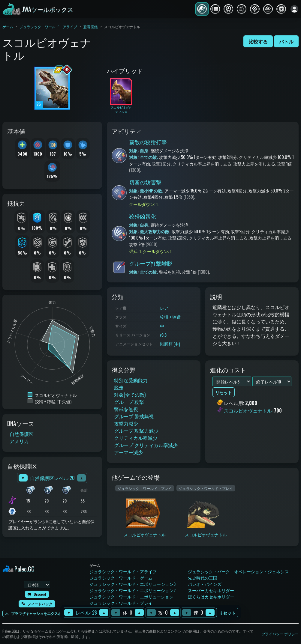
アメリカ (19, 441)
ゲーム (8, 27)
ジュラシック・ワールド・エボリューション (131, 596)
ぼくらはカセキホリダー (211, 596)
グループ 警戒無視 (134, 416)
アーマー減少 (128, 452)
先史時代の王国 (203, 578)
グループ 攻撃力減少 (136, 431)
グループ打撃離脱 (151, 263)
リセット (227, 613)
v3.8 (163, 335)
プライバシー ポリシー (280, 634)
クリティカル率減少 (136, 438)
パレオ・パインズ (205, 584)
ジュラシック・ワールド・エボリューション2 (132, 590)
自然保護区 (22, 434)
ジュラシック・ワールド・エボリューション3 (132, 584)
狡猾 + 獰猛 (170, 317)
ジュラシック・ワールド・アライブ (48, 27)
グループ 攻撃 (129, 402)
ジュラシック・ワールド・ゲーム (121, 578)
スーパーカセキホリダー (211, 590)
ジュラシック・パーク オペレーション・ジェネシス (238, 571)
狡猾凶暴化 (143, 216)
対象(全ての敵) (130, 395)
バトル (286, 41)
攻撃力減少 (126, 423)
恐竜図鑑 (91, 27)
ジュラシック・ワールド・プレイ (121, 603)
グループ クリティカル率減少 (146, 445)
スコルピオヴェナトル (248, 410)
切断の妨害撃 (145, 182)
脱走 (119, 387)
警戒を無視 (126, 409)
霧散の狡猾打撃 (148, 142)
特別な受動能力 (131, 380)
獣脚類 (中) (170, 344)
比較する (258, 41)
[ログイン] (294, 9)
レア (164, 308)
